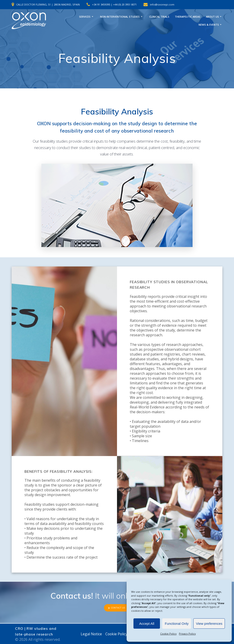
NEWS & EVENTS (209, 25)
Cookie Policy (168, 634)
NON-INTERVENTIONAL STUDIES (120, 17)
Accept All (147, 624)
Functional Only (177, 624)
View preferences (209, 624)
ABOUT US (212, 17)
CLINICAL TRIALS (159, 17)
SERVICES (85, 17)
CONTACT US (117, 608)
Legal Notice (91, 634)
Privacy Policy (187, 634)
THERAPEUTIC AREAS (188, 17)
